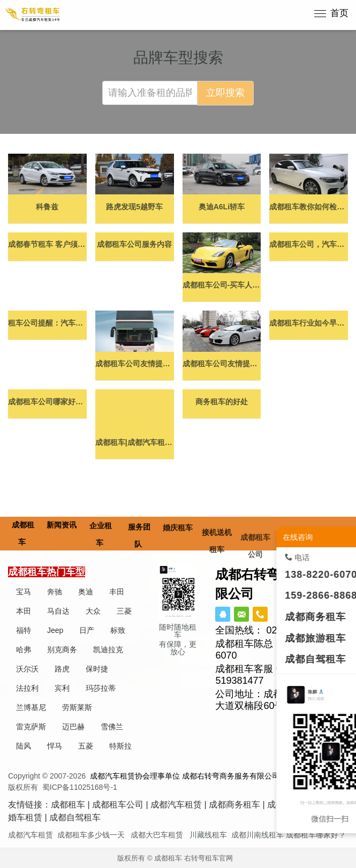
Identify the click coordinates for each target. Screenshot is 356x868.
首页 (339, 13)
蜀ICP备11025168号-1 (80, 787)
